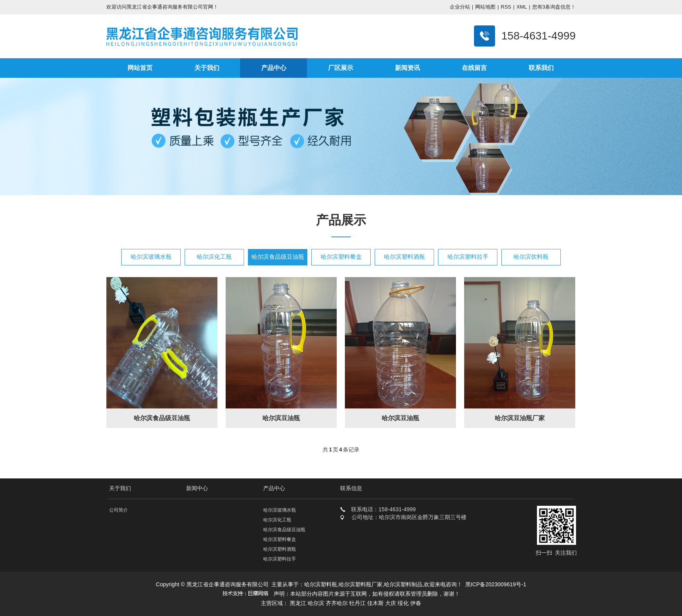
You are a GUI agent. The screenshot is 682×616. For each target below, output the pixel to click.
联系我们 (541, 68)
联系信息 (351, 488)
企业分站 (460, 7)
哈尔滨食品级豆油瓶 (278, 257)
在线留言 (474, 68)
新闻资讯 (407, 68)
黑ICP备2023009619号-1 (496, 584)
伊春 (416, 603)
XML (522, 7)
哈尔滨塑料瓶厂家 (361, 584)
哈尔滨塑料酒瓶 (405, 257)
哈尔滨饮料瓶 (531, 257)
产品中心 (274, 68)
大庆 (391, 603)
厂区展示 (341, 68)
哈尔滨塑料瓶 (321, 584)
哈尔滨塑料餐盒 (341, 257)
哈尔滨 (316, 603)
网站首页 (140, 68)
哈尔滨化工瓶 (214, 257)
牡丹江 (357, 603)
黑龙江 (298, 603)
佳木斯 (375, 603)
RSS (506, 7)
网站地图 (485, 7)
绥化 (403, 603)
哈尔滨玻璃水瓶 (151, 257)
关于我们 (207, 68)
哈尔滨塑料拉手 (468, 257)
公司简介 (118, 510)
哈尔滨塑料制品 (403, 584)
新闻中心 (197, 488)
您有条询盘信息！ (554, 7)
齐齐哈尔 (337, 603)
